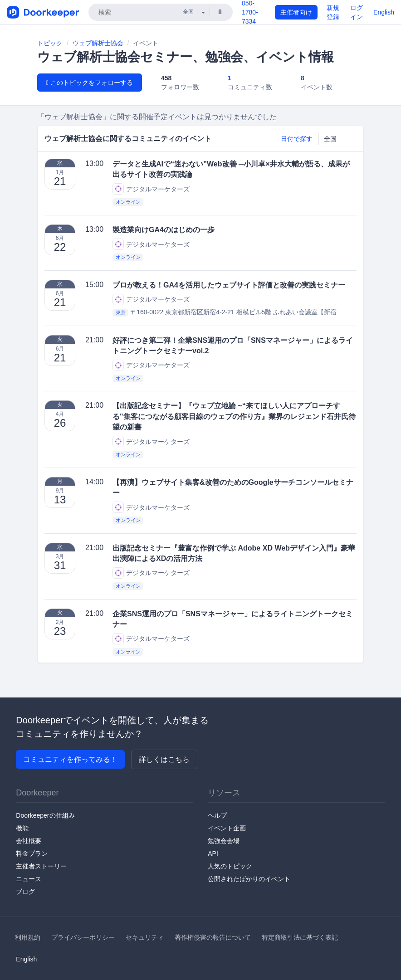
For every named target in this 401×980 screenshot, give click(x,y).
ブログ (25, 892)
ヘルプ (217, 815)
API (213, 853)
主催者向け (296, 12)
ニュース (29, 879)
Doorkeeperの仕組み (45, 815)
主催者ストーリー (41, 866)
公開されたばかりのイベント (249, 879)
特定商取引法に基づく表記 (300, 937)
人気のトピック (230, 866)
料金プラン (32, 853)
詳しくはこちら (164, 759)
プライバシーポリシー (83, 937)
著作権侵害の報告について (213, 937)
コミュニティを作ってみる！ (70, 759)
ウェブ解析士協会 (98, 43)
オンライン (128, 202)
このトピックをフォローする (90, 83)
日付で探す (297, 139)
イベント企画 (227, 828)
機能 (22, 828)
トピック (50, 43)
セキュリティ (145, 937)
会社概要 (29, 841)
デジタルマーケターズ (151, 189)
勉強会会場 (224, 841)
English (384, 12)
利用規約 (28, 937)
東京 (121, 312)
